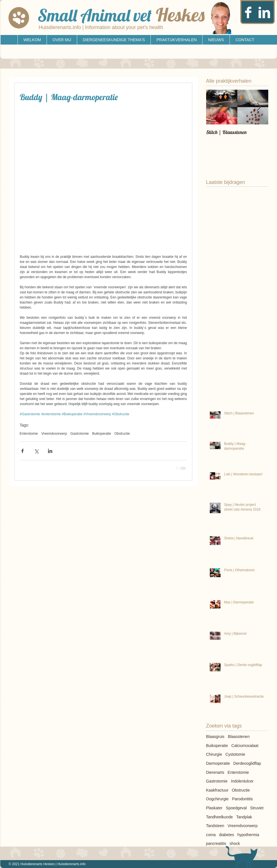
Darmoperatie (218, 763)
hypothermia (248, 835)
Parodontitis (243, 799)
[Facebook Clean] (248, 12)
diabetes (227, 835)
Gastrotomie (79, 434)
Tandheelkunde (220, 817)
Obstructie (122, 434)
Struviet (257, 808)
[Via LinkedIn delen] (50, 451)
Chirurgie (214, 754)
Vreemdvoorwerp (54, 434)
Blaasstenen (239, 737)
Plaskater (214, 808)
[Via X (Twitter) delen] (36, 451)
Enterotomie (29, 434)
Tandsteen (215, 826)
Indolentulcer (242, 781)
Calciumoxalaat (245, 746)
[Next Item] (259, 107)
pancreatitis (216, 843)
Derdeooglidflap (247, 763)
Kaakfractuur (217, 790)
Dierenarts (215, 772)
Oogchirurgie (217, 799)
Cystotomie (235, 754)
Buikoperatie (102, 434)
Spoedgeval (236, 808)
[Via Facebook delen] (22, 451)
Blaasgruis (215, 737)
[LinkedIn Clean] (264, 12)
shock (235, 843)
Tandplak (244, 817)
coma (211, 835)
